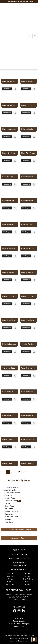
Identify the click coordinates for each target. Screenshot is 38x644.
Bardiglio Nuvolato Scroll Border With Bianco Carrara (9, 105)
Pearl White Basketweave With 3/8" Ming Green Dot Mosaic (29, 320)
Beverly (10, 579)
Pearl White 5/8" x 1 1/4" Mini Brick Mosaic (29, 392)
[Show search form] (29, 36)
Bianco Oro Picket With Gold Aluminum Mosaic (9, 153)
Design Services (19, 621)
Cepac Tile (10, 495)
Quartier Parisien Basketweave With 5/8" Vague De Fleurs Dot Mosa (29, 344)
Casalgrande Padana (14, 493)
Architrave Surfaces (14, 487)
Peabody (10, 574)
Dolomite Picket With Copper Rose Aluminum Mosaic (29, 177)
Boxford (28, 582)
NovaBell (10, 519)
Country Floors (11, 498)
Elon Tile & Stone (13, 501)
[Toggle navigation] (35, 36)
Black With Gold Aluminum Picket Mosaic (29, 153)
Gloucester (10, 584)
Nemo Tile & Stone (13, 517)
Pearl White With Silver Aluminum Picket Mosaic (9, 225)
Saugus (28, 574)
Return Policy (19, 626)
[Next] (28, 472)
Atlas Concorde (12, 490)
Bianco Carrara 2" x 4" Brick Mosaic (9, 464)
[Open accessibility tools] (34, 639)
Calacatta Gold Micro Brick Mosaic (29, 440)
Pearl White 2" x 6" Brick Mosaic (9, 392)
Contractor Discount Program (19, 624)
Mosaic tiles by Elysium (18, 538)
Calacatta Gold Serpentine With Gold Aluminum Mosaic (29, 225)
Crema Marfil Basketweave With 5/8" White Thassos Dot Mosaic (9, 368)
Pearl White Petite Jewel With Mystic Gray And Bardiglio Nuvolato (29, 81)
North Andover (28, 579)
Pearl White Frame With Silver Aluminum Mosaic (29, 272)
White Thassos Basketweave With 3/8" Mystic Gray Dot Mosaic (29, 368)
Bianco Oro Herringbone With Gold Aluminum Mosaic (29, 105)
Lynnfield (28, 576)
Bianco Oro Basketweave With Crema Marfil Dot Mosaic (29, 296)
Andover (10, 576)
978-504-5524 (22, 554)
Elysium (9, 503)
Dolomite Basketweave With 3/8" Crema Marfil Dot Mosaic (9, 344)
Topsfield (28, 584)
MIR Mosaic (11, 509)
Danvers (10, 582)
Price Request (7, 89)
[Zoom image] (15, 89)
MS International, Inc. (14, 511)
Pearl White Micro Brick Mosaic (29, 416)
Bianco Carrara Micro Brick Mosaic (9, 440)
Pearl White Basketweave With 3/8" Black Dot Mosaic (9, 320)
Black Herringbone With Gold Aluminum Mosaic (9, 129)
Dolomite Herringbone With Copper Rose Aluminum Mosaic (29, 129)
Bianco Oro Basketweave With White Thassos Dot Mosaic (9, 296)
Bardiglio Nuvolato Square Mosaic (9, 81)
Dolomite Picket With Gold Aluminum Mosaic (9, 201)
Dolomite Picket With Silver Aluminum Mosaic (29, 201)
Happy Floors (11, 506)
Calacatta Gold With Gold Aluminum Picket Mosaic (9, 177)
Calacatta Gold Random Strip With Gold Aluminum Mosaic (29, 249)
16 (19, 472)
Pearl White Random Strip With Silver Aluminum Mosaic (9, 272)
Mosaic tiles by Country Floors (20, 529)
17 (24, 472)
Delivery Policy (19, 618)
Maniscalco (10, 514)
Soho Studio (11, 522)
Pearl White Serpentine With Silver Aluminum (9, 249)
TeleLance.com (24, 641)
